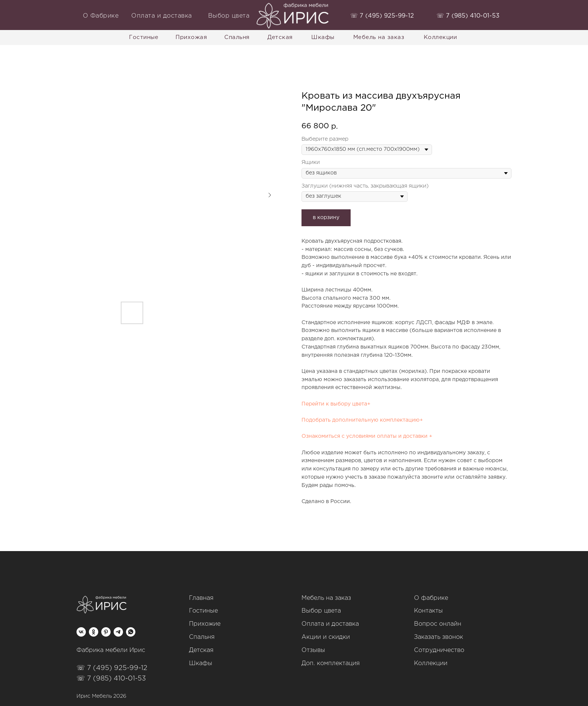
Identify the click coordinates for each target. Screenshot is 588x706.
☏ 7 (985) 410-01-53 (111, 679)
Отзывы (313, 650)
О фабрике (431, 598)
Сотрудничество (439, 650)
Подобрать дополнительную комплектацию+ (362, 420)
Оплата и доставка (330, 624)
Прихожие (205, 624)
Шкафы (201, 663)
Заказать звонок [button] (439, 637)
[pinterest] (106, 632)
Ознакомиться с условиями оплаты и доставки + (367, 436)
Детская (201, 650)
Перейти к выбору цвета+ (336, 404)
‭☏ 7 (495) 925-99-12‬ (382, 16)
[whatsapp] (131, 632)
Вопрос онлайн (438, 624)
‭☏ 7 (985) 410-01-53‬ (468, 16)
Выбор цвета (321, 611)
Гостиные (203, 611)
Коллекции (431, 663)
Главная (201, 598)
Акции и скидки (326, 637)
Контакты (428, 611)
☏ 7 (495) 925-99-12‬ (112, 668)
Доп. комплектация (331, 663)
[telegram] (118, 632)
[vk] (81, 632)
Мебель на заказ (326, 598)
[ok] (94, 632)
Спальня (202, 637)
